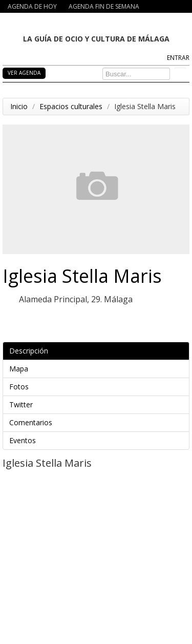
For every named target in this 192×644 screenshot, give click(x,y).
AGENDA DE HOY (32, 6)
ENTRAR (178, 58)
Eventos (98, 440)
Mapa (98, 369)
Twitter (98, 404)
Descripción (98, 351)
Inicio (19, 106)
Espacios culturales (71, 106)
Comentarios (98, 422)
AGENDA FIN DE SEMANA (104, 6)
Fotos (98, 387)
